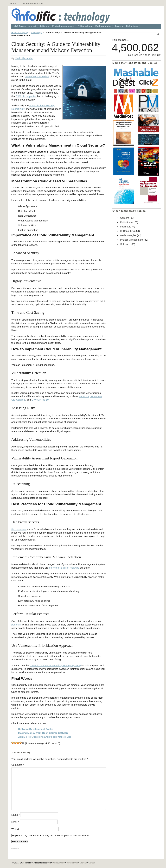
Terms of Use (72, 863)
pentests (16, 625)
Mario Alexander (24, 58)
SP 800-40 (96, 396)
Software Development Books (36, 729)
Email (15, 822)
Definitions (132, 26)
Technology (36, 33)
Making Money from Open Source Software (43, 733)
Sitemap (83, 863)
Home (13, 4)
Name (16, 815)
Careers (119, 26)
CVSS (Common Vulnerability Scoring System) (55, 665)
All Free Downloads (33, 4)
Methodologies (103, 26)
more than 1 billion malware (64, 568)
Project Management (63, 26)
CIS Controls (18, 400)
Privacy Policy (59, 863)
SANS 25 (84, 396)
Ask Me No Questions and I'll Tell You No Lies (45, 737)
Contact (92, 863)
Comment (18, 765)
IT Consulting (85, 26)
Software (44, 26)
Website (16, 829)
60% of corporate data (37, 76)
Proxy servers (19, 529)
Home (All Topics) (20, 33)
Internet (32, 26)
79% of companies (26, 96)
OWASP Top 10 (40, 400)
